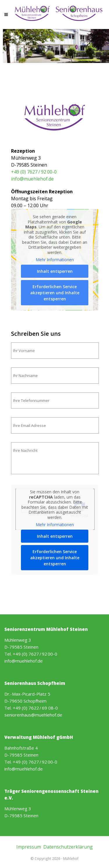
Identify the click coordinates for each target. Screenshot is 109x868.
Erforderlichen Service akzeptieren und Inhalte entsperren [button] (54, 293)
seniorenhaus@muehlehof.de (33, 715)
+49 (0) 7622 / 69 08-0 (35, 708)
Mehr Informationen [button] (54, 260)
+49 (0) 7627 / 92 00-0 (34, 172)
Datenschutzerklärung (68, 847)
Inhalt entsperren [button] (54, 271)
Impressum (29, 847)
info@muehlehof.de (32, 179)
